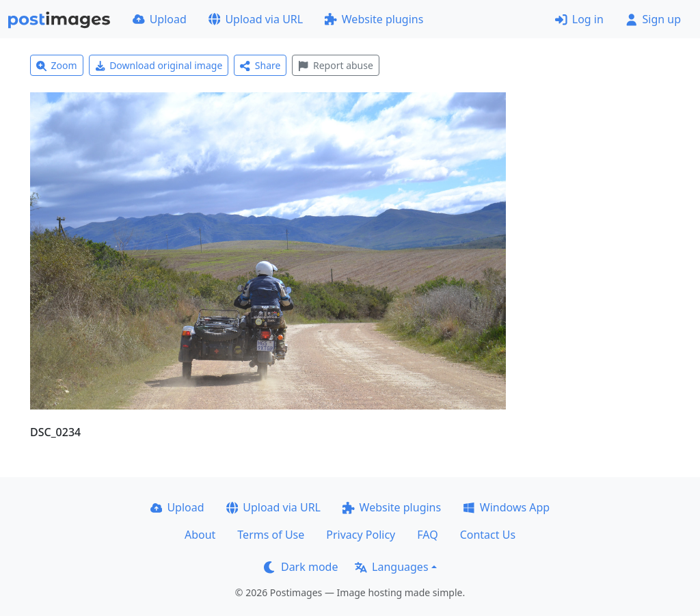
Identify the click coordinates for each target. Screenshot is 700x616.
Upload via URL (256, 19)
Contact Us (488, 535)
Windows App (506, 507)
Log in (579, 19)
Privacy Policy (361, 535)
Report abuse (335, 65)
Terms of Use (271, 535)
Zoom (57, 65)
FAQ (427, 535)
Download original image (159, 65)
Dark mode (301, 567)
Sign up (653, 19)
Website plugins (374, 19)
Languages (391, 567)
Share (260, 65)
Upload (160, 19)
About (200, 535)
